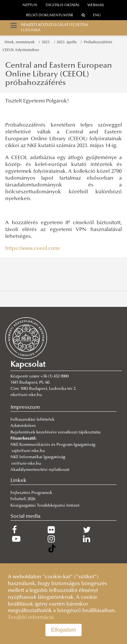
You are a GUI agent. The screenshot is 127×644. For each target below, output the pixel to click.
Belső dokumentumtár (50, 15)
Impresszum (25, 407)
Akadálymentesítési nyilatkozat (40, 470)
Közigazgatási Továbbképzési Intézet (45, 506)
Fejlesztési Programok (31, 493)
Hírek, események (21, 42)
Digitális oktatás (63, 5)
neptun (30, 5)
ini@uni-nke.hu (26, 464)
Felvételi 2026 (23, 499)
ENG (97, 15)
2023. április (68, 42)
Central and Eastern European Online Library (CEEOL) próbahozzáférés (59, 74)
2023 (47, 42)
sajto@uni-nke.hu (28, 451)
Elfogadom (63, 630)
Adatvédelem (23, 426)
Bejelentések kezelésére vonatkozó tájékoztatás (56, 432)
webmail (96, 5)
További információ (31, 618)
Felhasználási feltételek (32, 420)
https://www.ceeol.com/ (33, 249)
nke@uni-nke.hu (26, 395)
